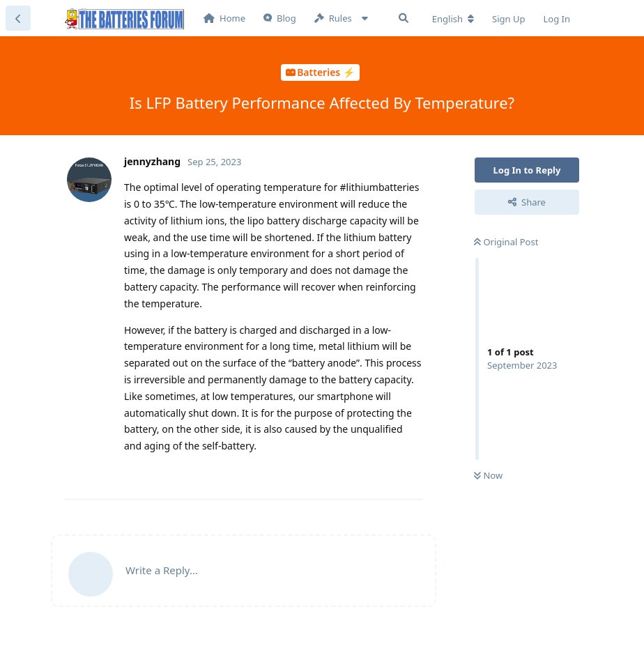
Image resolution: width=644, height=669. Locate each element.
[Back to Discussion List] (18, 18)
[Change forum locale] (453, 19)
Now (488, 475)
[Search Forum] (404, 18)
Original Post (506, 242)
